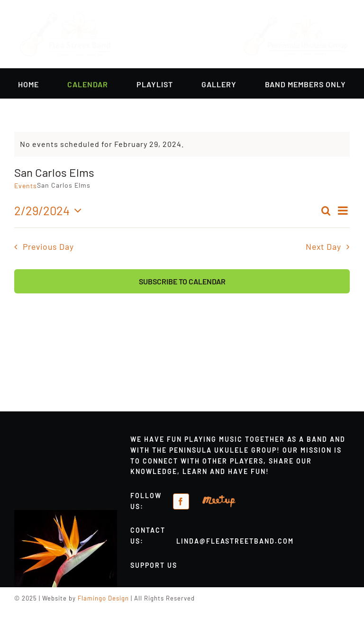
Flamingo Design (103, 598)
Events (26, 186)
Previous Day (48, 246)
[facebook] (181, 501)
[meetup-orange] (219, 499)
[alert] (182, 144)
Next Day (323, 246)
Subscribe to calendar (182, 281)
